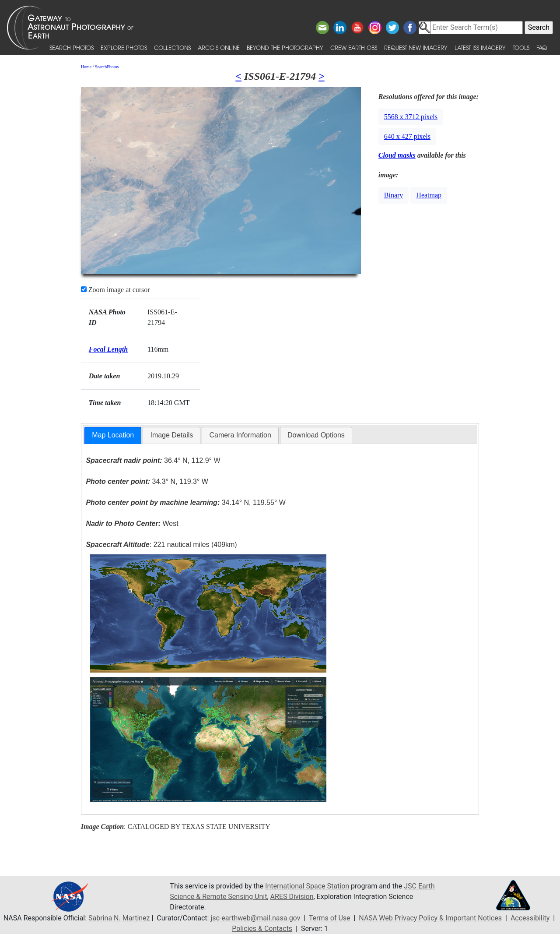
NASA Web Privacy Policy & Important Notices (430, 918)
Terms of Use (330, 918)
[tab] (113, 435)
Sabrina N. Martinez (119, 918)
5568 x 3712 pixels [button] (411, 117)
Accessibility (530, 918)
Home (86, 67)
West (132, 523)
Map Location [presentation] (113, 435)
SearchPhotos (107, 67)
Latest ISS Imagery (480, 48)
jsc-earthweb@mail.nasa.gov (255, 918)
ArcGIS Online (219, 48)
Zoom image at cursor (115, 290)
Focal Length (108, 349)
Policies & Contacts (262, 929)
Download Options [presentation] (316, 435)
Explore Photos (124, 48)
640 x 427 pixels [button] (407, 136)
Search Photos (72, 48)
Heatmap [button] (429, 195)
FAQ (542, 48)
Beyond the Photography (285, 48)
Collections (172, 48)
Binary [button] (394, 195)
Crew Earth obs (354, 48)
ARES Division (292, 897)
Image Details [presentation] (171, 435)
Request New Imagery (416, 48)
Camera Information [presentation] (240, 435)
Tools (521, 48)
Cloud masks (397, 155)
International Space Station (307, 886)
